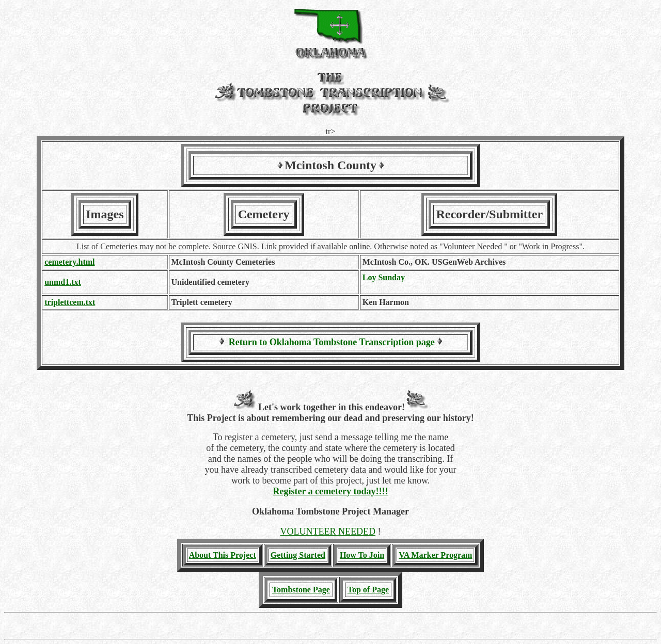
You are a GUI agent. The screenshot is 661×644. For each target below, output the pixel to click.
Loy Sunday (384, 277)
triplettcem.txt (70, 302)
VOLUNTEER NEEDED (328, 532)
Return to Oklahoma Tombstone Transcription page (330, 342)
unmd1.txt (63, 282)
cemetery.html (69, 262)
